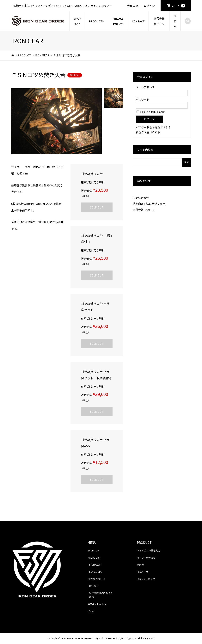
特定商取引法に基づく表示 (149, 204)
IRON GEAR (95, 564)
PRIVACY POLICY (118, 21)
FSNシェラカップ (146, 579)
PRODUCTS (96, 21)
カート (178, 6)
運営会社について (144, 210)
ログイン (149, 6)
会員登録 (133, 6)
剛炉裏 (140, 564)
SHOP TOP (77, 21)
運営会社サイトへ (159, 21)
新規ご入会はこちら (148, 132)
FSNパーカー (144, 572)
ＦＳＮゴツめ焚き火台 (149, 550)
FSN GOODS (96, 572)
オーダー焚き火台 (146, 558)
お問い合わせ (141, 198)
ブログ (175, 21)
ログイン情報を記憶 (151, 112)
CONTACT (138, 21)
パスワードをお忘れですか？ (153, 127)
